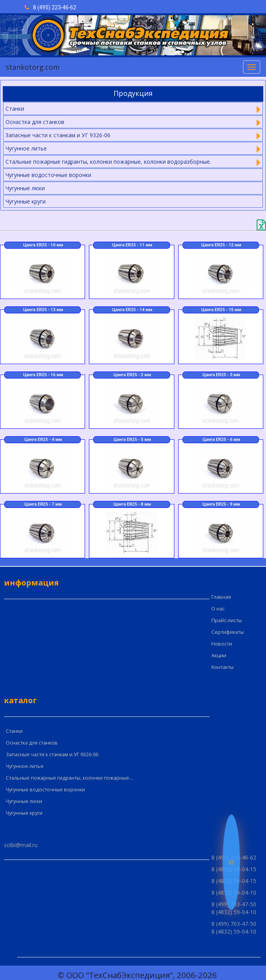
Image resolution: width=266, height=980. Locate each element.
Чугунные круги (26, 201)
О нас (218, 609)
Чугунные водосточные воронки (48, 175)
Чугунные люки (25, 188)
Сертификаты (228, 632)
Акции (219, 655)
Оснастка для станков (32, 743)
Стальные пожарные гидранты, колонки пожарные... (69, 778)
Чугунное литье (25, 766)
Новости (222, 644)
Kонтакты (223, 667)
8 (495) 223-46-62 (50, 7)
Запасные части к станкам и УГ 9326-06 (52, 754)
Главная (221, 597)
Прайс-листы (227, 620)
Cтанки (14, 731)
